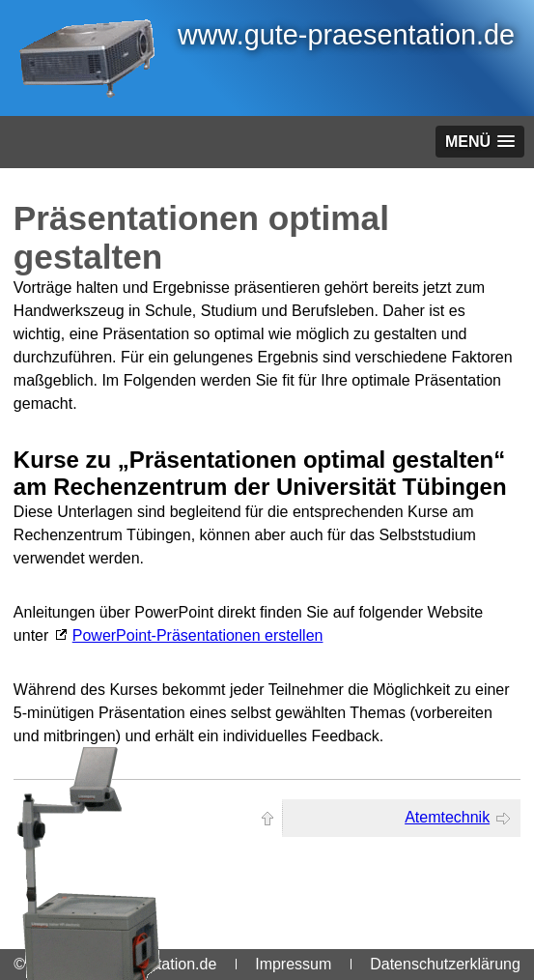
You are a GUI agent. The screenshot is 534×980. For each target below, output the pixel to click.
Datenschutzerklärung (445, 964)
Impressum (293, 964)
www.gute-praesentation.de (346, 35)
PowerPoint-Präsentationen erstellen (198, 635)
